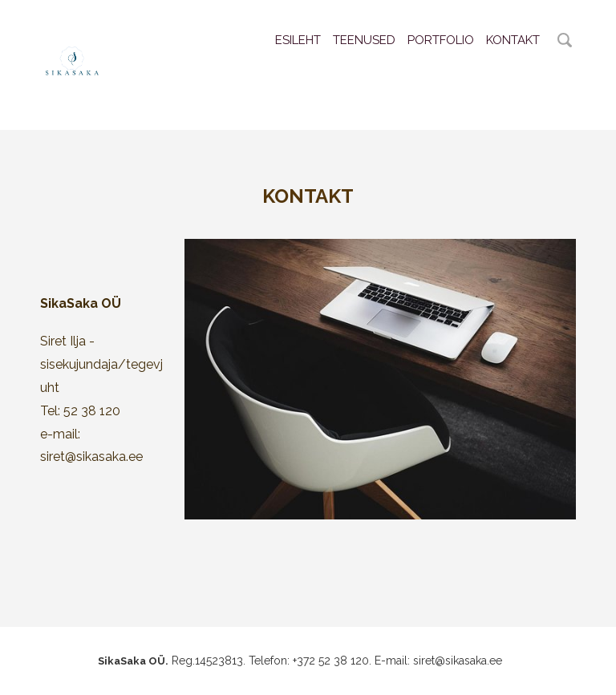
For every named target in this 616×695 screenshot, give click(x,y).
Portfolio (441, 40)
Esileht (298, 40)
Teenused (364, 40)
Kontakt (513, 40)
